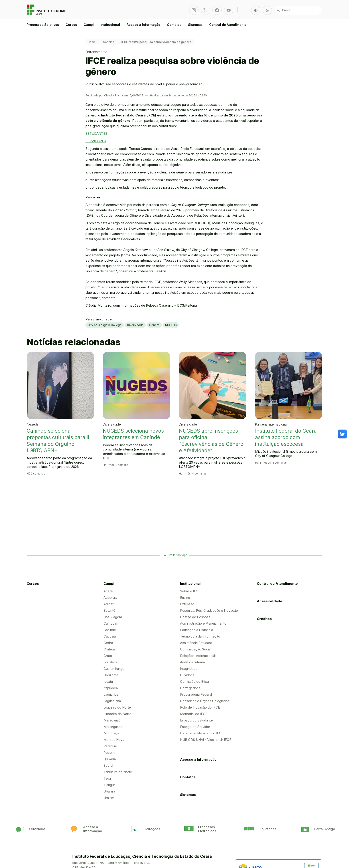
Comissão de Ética (194, 682)
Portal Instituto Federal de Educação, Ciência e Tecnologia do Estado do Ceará (47, 10)
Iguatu (108, 682)
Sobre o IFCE (190, 591)
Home (92, 42)
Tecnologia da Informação (200, 636)
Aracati (109, 604)
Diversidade (135, 325)
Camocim (111, 623)
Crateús (110, 649)
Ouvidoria (187, 675)
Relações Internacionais (198, 656)
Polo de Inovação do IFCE (200, 707)
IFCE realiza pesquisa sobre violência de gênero (156, 42)
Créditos (264, 619)
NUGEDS (171, 325)
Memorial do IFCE (194, 714)
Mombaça (111, 733)
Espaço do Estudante (196, 720)
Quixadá (110, 759)
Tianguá (110, 785)
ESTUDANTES (96, 133)
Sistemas (195, 25)
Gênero (154, 325)
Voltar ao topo (178, 555)
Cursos (71, 25)
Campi (89, 25)
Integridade (189, 669)
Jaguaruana (112, 701)
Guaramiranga (114, 669)
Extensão (187, 604)
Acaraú (109, 591)
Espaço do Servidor (195, 727)
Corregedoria (190, 688)
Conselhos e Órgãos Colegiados (205, 701)
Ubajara (109, 791)
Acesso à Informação (143, 25)
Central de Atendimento (228, 25)
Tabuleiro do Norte (118, 772)
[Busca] (298, 10)
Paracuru (110, 746)
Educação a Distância (197, 630)
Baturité (109, 610)
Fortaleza (111, 662)
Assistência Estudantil (197, 643)
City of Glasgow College (105, 325)
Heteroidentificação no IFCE (202, 733)
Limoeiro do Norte (117, 714)
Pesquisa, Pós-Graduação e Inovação (209, 610)
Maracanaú (112, 720)
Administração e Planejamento (203, 623)
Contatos (174, 25)
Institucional (110, 25)
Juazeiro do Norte (117, 707)
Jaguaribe (111, 694)
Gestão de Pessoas (195, 617)
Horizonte (111, 675)
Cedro (108, 643)
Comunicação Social (196, 649)
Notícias (109, 42)
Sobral (108, 765)
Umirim (109, 798)
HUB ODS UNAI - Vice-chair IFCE (206, 740)
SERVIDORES (96, 141)
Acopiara (110, 598)
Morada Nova (114, 740)
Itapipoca (111, 688)
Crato (108, 656)
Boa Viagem (113, 617)
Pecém (109, 753)
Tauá (107, 778)
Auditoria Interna (192, 662)
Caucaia (110, 636)
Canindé (110, 630)
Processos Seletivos (43, 25)
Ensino (185, 598)
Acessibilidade (270, 601)
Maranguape (113, 727)
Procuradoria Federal (196, 694)
